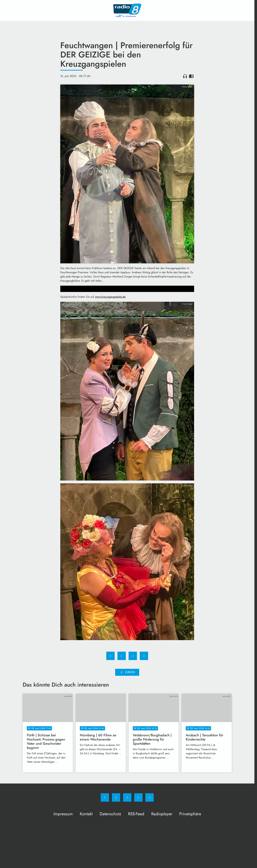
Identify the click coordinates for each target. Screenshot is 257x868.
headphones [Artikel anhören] (185, 76)
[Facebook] (105, 797)
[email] (149, 797)
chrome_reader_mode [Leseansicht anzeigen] (191, 76)
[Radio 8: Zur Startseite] (127, 10)
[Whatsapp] (127, 797)
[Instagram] (116, 797)
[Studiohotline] (138, 797)
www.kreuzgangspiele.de (110, 297)
